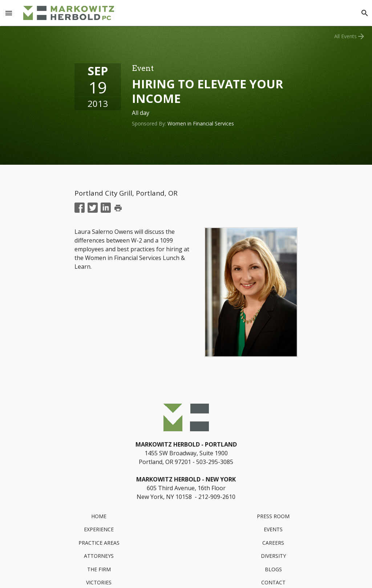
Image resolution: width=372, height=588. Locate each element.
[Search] (365, 13)
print (118, 208)
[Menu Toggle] (9, 13)
